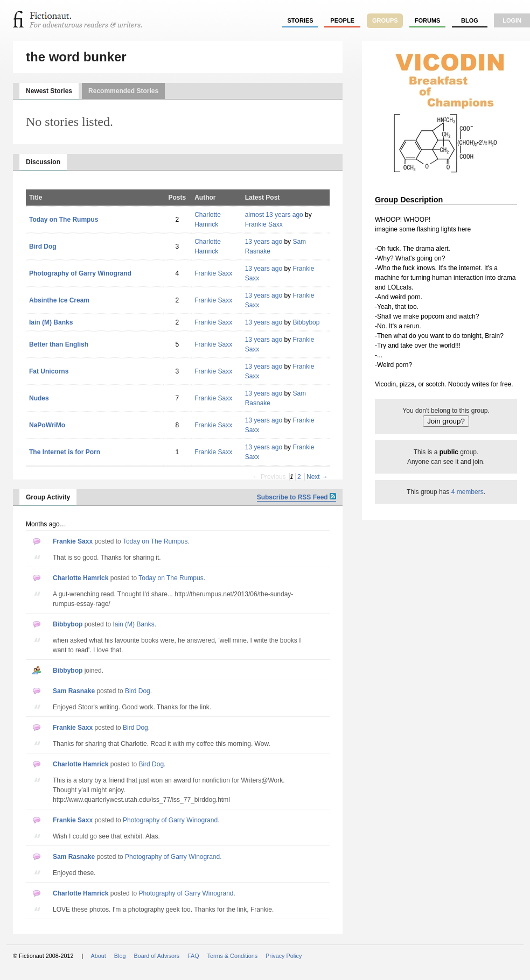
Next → (317, 477)
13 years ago (264, 242)
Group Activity (48, 497)
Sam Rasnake (74, 691)
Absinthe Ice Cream (59, 300)
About (99, 956)
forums (428, 20)
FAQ (193, 956)
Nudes (39, 398)
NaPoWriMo (47, 425)
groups (385, 20)
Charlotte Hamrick (81, 578)
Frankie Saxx (264, 224)
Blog (470, 20)
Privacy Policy (284, 956)
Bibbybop (306, 322)
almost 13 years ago (274, 215)
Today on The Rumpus (64, 220)
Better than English (59, 344)
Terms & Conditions (233, 956)
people (342, 20)
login (512, 20)
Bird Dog (43, 246)
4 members (468, 492)
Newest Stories (49, 91)
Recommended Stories (123, 91)
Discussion (43, 162)
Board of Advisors (156, 956)
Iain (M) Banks (51, 322)
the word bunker (76, 57)
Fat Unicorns (49, 371)
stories (301, 20)
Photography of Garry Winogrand (80, 273)
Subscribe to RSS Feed (297, 497)
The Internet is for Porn (65, 452)
